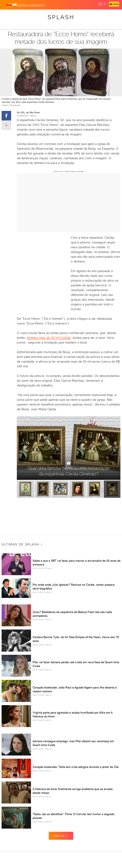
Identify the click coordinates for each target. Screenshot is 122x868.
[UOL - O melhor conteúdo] (12, 5)
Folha (81, 15)
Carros (56, 15)
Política (44, 15)
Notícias (31, 15)
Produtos (7, 15)
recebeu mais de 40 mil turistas (49, 338)
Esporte (93, 15)
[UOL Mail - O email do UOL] (100, 4)
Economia (69, 15)
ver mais (61, 836)
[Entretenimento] (31, 5)
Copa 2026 (106, 15)
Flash (20, 15)
